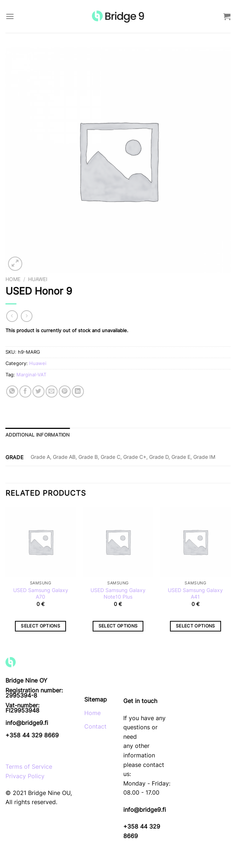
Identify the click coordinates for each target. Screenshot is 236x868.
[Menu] (10, 16)
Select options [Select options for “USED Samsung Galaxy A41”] (196, 626)
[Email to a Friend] (52, 391)
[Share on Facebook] (25, 391)
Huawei (38, 279)
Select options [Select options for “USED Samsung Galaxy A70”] (40, 626)
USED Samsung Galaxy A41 (195, 594)
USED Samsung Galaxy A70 (41, 594)
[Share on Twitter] (38, 391)
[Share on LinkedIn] (78, 391)
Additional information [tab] (38, 435)
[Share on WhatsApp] (12, 391)
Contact (95, 726)
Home (13, 279)
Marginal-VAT (31, 375)
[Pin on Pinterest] (65, 391)
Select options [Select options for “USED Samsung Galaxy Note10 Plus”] (118, 626)
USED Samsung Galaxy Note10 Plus (118, 594)
